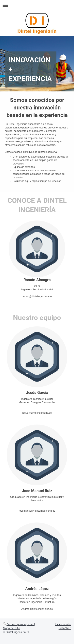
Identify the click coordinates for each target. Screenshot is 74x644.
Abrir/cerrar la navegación (37, 5)
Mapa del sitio (11, 628)
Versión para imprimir (19, 624)
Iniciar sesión (63, 624)
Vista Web (65, 628)
